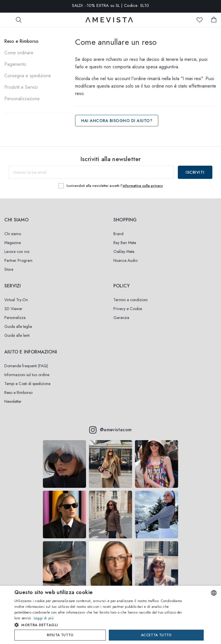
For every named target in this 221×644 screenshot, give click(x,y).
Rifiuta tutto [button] (60, 635)
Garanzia (121, 318)
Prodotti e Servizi (21, 87)
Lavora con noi (17, 252)
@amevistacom (110, 430)
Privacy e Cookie (128, 309)
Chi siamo (13, 234)
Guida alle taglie (18, 326)
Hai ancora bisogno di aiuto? (117, 121)
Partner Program (18, 260)
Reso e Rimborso (21, 41)
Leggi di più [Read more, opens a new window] (44, 618)
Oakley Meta (124, 252)
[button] (100, 625)
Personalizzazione (22, 99)
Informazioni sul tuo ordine (27, 375)
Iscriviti (195, 172)
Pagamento (15, 64)
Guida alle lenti (17, 335)
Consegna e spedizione (28, 76)
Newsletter (13, 401)
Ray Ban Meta (125, 243)
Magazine (13, 243)
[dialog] (110, 615)
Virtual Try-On (16, 300)
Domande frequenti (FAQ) (26, 366)
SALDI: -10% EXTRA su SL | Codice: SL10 (110, 6)
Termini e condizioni (130, 300)
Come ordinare (19, 53)
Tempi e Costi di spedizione (27, 384)
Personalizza (15, 318)
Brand (118, 234)
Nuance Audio (125, 260)
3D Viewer (13, 309)
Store (9, 269)
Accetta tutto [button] (156, 635)
